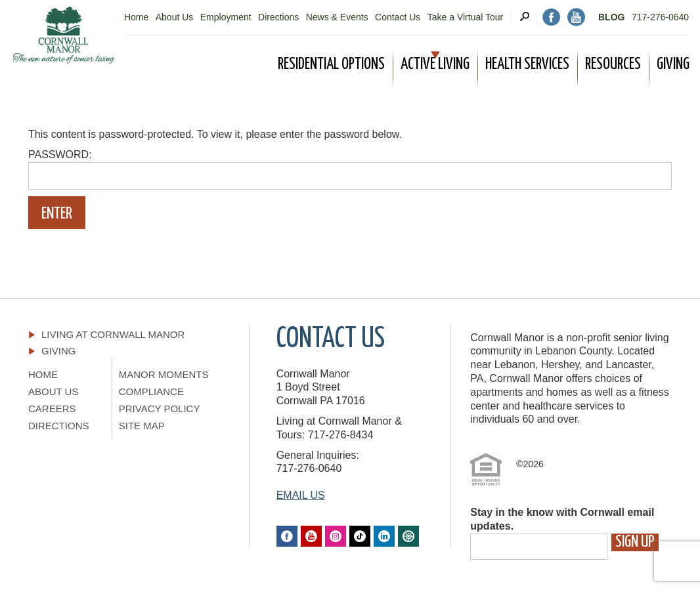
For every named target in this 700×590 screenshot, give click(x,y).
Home (136, 17)
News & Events (337, 17)
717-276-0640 (660, 17)
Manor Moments (164, 374)
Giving (59, 351)
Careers (52, 409)
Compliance (151, 391)
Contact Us (398, 17)
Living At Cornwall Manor (113, 334)
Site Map (142, 426)
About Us (175, 17)
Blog (611, 17)
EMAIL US (301, 495)
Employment (226, 17)
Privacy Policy (160, 409)
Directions (278, 17)
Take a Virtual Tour (465, 17)
